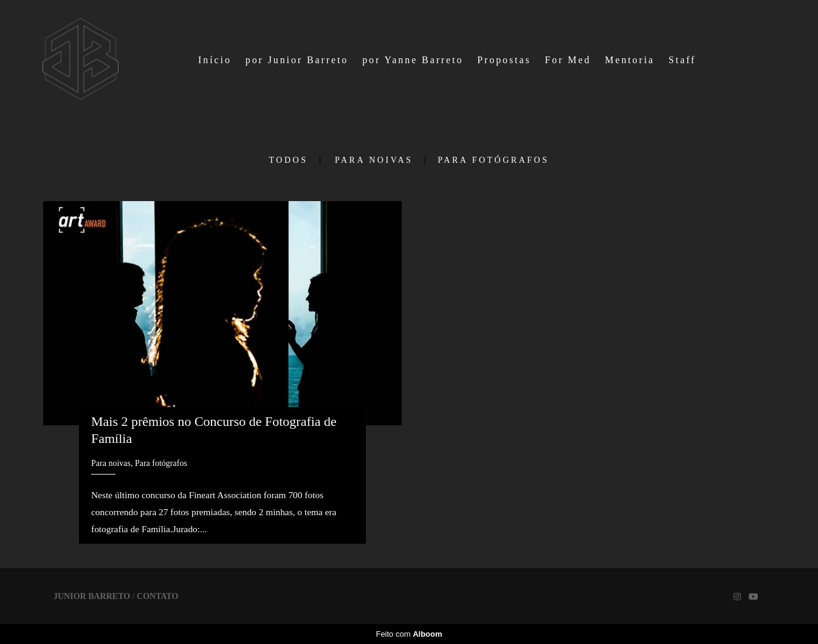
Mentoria (630, 60)
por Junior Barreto (297, 60)
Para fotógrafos (493, 160)
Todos (289, 160)
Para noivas (374, 160)
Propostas (504, 60)
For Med (568, 60)
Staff (682, 60)
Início (215, 60)
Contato (157, 597)
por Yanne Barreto (413, 60)
